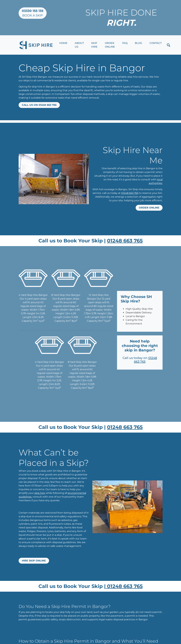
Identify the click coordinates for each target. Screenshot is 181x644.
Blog (138, 43)
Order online (149, 208)
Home (63, 43)
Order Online (110, 45)
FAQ (125, 43)
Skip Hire (94, 45)
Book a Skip (33, 13)
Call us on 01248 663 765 (39, 105)
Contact (156, 43)
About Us (79, 45)
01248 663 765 (130, 193)
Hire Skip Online (34, 561)
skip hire (40, 493)
